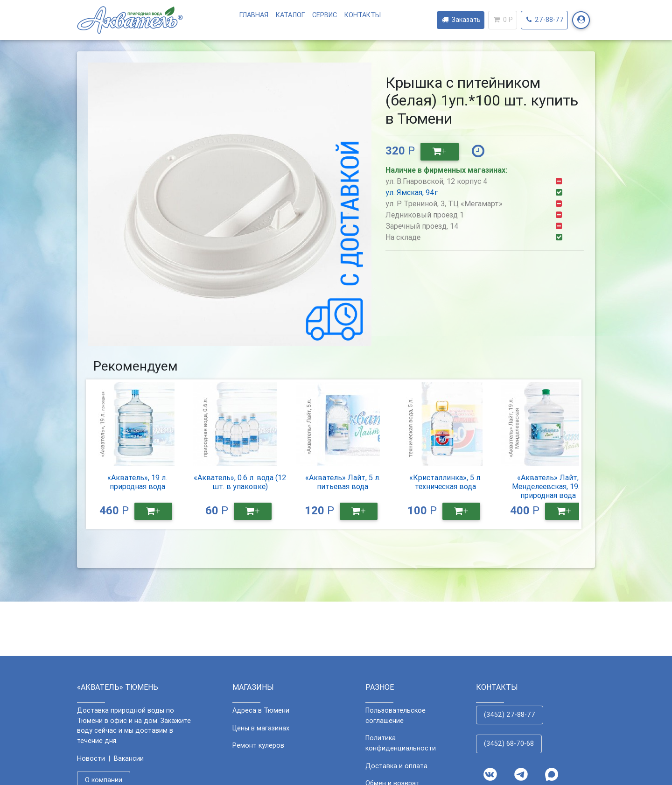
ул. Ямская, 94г (412, 192)
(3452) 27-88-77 (510, 715)
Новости (91, 758)
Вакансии (129, 758)
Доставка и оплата (396, 766)
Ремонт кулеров (258, 745)
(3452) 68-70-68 (509, 743)
